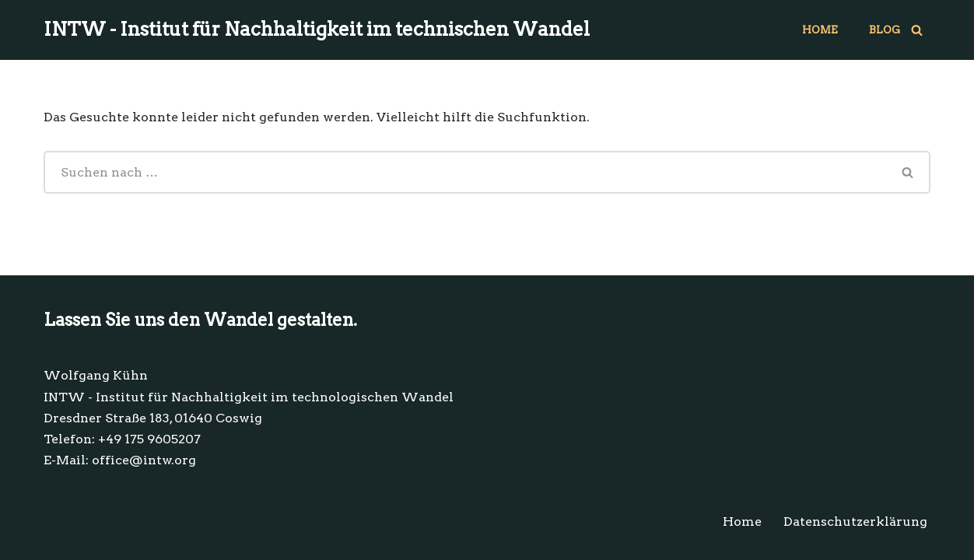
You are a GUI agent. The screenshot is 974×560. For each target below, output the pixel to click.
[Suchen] (917, 30)
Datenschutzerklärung (855, 521)
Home (820, 30)
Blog (885, 30)
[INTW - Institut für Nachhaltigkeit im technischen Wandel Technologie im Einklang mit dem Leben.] (317, 30)
